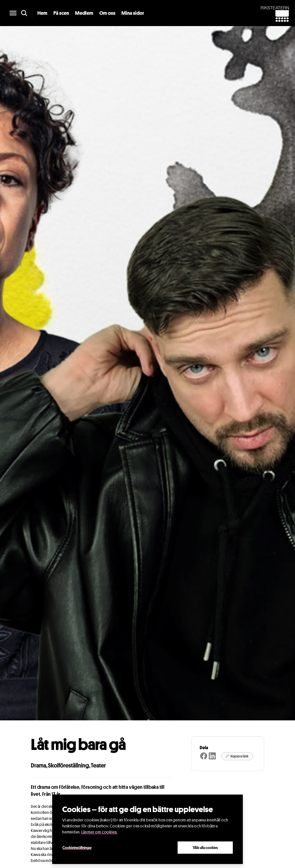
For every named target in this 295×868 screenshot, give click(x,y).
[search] (24, 13)
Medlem (84, 13)
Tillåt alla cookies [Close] (205, 847)
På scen (61, 13)
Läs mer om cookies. (99, 832)
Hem (42, 13)
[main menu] (13, 13)
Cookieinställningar (77, 847)
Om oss (107, 13)
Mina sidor (133, 13)
